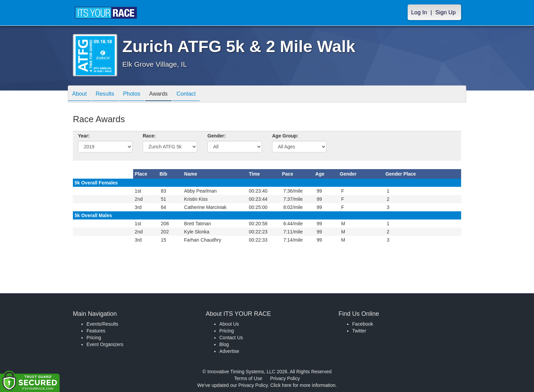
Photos (138, 94)
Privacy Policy (285, 378)
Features (96, 331)
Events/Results (102, 324)
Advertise (229, 351)
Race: (149, 136)
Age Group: (285, 136)
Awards (167, 94)
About (81, 94)
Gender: (217, 136)
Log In (419, 12)
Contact (198, 94)
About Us (229, 324)
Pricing (94, 338)
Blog (224, 344)
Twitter (359, 331)
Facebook (363, 324)
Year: (84, 136)
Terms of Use (248, 378)
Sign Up (445, 12)
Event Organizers (105, 344)
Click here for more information (303, 385)
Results (109, 94)
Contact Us (231, 338)
